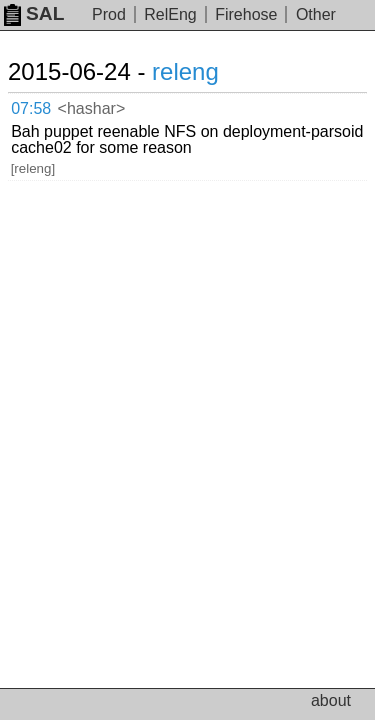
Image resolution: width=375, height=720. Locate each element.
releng (185, 71)
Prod (109, 14)
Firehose (246, 14)
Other (316, 14)
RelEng (170, 14)
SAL (34, 13)
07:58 (31, 108)
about (331, 700)
